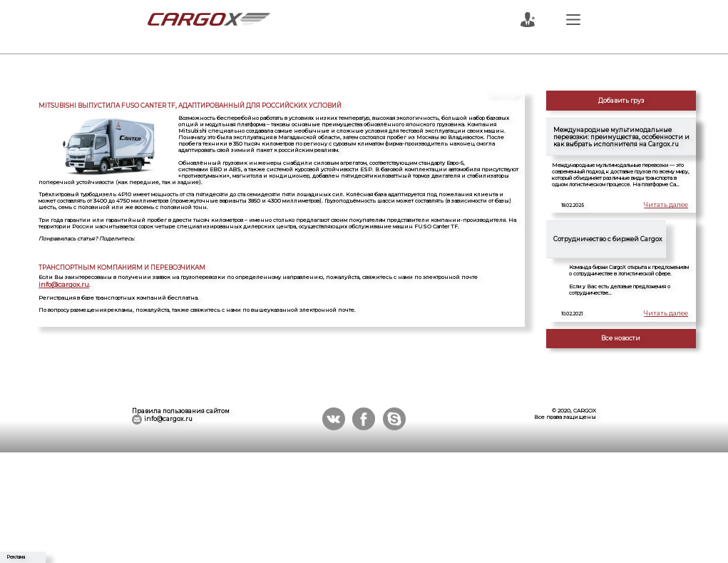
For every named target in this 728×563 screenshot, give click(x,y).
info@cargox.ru (498, 277)
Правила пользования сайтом (181, 411)
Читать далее (670, 206)
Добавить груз (621, 101)
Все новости (621, 338)
